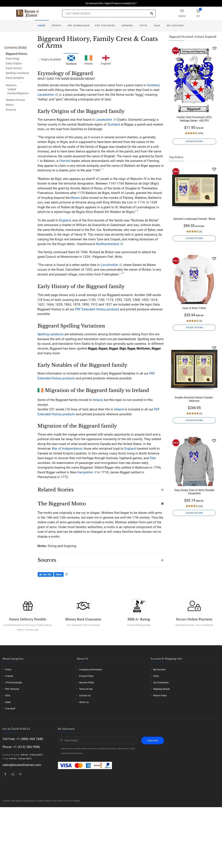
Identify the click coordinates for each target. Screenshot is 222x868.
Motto (10, 105)
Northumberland (108, 244)
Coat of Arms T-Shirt (194, 308)
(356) (200, 133)
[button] (101, 488)
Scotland (153, 85)
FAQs (156, 727)
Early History (14, 68)
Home (42, 26)
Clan (153, 458)
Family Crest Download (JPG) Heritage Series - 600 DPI (194, 119)
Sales (8, 753)
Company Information (91, 721)
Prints (57, 26)
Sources (11, 110)
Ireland (12, 89)
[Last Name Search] (109, 13)
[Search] (152, 14)
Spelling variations (51, 334)
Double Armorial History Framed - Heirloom (194, 399)
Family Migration (18, 93)
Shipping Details (161, 740)
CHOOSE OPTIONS (194, 141)
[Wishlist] (215, 48)
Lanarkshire (46, 95)
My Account (175, 26)
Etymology (13, 59)
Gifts (144, 26)
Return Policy (160, 747)
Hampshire (85, 472)
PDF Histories (105, 26)
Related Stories (15, 100)
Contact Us (85, 747)
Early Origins (14, 63)
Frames (9, 727)
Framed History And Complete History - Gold (194, 584)
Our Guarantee (161, 734)
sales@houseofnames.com (22, 816)
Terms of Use (86, 740)
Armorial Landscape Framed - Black (194, 219)
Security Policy (87, 734)
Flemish (65, 161)
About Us (84, 753)
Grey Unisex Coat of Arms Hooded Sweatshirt (194, 492)
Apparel (127, 26)
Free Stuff (10, 760)
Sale (157, 26)
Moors (75, 198)
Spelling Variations (18, 73)
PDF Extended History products (97, 309)
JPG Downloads (79, 26)
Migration (11, 85)
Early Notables (15, 78)
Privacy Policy (86, 727)
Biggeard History (16, 54)
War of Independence (67, 449)
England (106, 60)
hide (22, 48)
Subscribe (153, 792)
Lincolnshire (109, 265)
